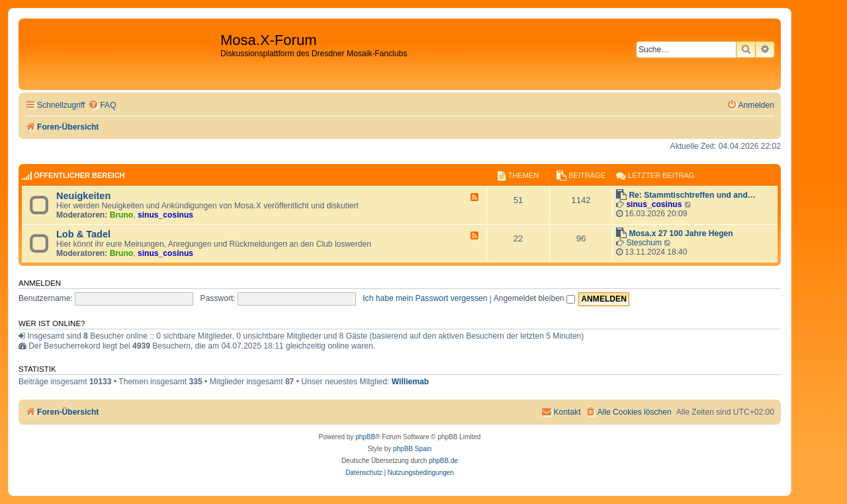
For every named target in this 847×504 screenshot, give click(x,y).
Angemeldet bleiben (534, 298)
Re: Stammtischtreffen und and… (692, 195)
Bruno (122, 215)
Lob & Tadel (83, 234)
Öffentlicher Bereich (79, 175)
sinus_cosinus (165, 215)
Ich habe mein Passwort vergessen (425, 298)
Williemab (410, 382)
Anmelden (40, 283)
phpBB (365, 437)
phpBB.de (443, 461)
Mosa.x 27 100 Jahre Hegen (681, 233)
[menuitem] (102, 105)
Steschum (644, 243)
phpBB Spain (412, 449)
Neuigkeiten (83, 196)
